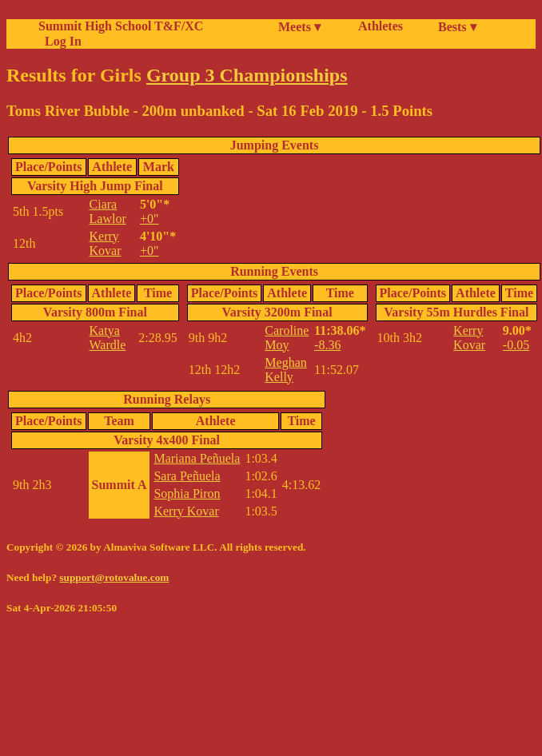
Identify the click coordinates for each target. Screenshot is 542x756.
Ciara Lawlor (108, 211)
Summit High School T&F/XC (121, 26)
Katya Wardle (108, 338)
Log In (60, 41)
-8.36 (327, 345)
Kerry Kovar (106, 243)
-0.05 (516, 345)
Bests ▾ (457, 27)
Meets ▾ (299, 27)
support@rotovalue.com (114, 577)
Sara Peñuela (187, 476)
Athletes (381, 26)
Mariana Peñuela (197, 458)
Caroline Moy (287, 338)
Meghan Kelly (285, 370)
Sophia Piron (187, 493)
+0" (149, 219)
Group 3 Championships (247, 75)
